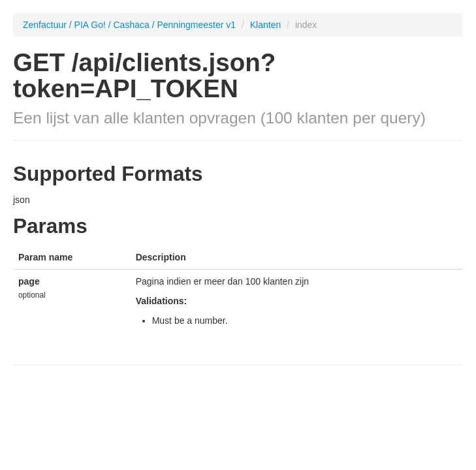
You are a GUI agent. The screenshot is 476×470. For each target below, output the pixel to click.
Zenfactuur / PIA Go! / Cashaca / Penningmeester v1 (129, 25)
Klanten (267, 25)
